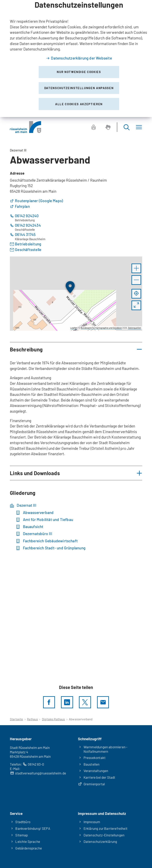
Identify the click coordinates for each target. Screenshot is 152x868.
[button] (136, 268)
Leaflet (74, 328)
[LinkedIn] (67, 702)
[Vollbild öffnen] (136, 305)
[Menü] (139, 127)
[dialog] (76, 59)
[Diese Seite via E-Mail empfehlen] (103, 702)
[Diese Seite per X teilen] (85, 702)
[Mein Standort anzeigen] (136, 294)
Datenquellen (135, 328)
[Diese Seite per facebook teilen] (49, 702)
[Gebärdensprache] (108, 127)
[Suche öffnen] (126, 127)
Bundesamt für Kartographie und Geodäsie (101, 328)
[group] (76, 294)
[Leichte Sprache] (94, 127)
